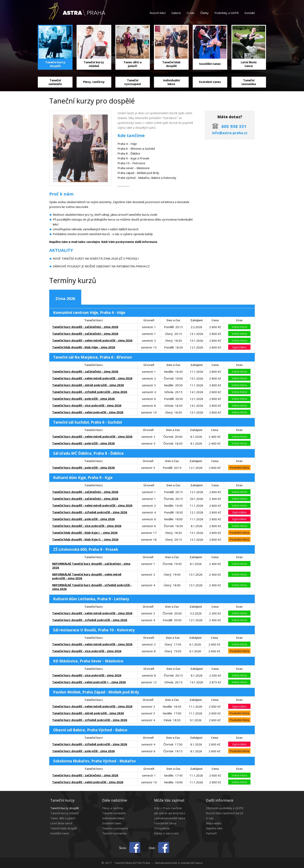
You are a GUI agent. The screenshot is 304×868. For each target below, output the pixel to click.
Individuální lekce (113, 818)
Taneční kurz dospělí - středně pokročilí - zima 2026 (90, 392)
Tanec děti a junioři (63, 818)
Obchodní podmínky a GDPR (225, 808)
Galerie (176, 13)
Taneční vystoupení (115, 828)
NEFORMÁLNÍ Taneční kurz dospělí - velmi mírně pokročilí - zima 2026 (87, 576)
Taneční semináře (114, 813)
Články (204, 13)
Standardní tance (165, 823)
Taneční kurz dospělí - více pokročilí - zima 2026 (87, 405)
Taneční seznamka (114, 833)
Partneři (211, 833)
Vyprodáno (239, 347)
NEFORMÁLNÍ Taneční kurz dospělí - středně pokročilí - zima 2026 (92, 587)
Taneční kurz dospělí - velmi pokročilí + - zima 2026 (89, 682)
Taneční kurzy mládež (64, 813)
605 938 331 (234, 126)
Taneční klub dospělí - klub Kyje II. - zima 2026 (85, 539)
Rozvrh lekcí (158, 13)
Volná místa (239, 327)
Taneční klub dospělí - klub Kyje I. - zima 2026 (85, 533)
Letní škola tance (61, 823)
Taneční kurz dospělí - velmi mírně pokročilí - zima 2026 (92, 340)
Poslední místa (239, 467)
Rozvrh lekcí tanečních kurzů (225, 813)
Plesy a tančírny (113, 808)
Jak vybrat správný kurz (170, 813)
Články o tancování (166, 833)
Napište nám (214, 828)
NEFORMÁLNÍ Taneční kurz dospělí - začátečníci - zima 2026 (91, 566)
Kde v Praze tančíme (168, 808)
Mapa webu (214, 823)
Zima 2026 (65, 298)
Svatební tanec (112, 823)
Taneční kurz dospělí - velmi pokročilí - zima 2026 (88, 412)
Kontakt (250, 13)
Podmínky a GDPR (227, 13)
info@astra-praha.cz (230, 133)
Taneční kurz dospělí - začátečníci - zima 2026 (85, 327)
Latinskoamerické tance (170, 818)
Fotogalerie (162, 828)
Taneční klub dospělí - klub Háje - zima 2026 (84, 347)
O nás (191, 13)
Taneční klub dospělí (63, 828)
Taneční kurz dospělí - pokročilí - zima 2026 (83, 399)
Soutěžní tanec (60, 833)
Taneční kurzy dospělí (64, 808)
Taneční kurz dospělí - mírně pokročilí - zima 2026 (88, 385)
